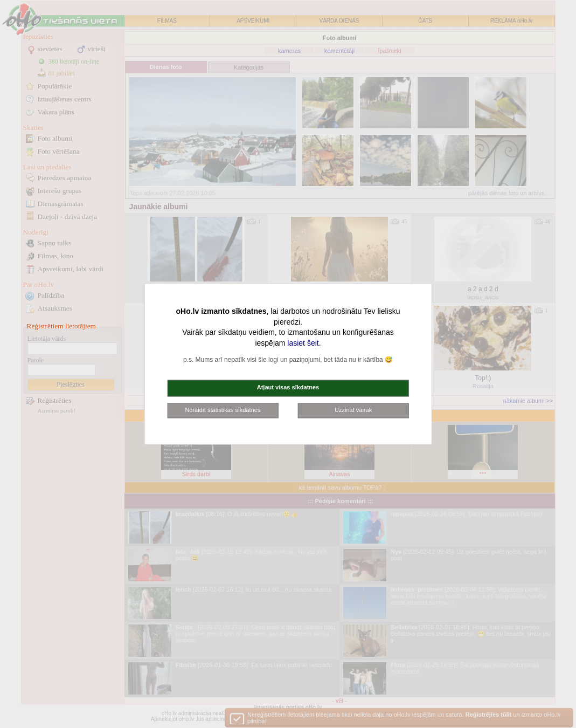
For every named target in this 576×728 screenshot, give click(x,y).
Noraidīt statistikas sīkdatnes (223, 410)
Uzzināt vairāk (353, 410)
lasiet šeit (303, 343)
